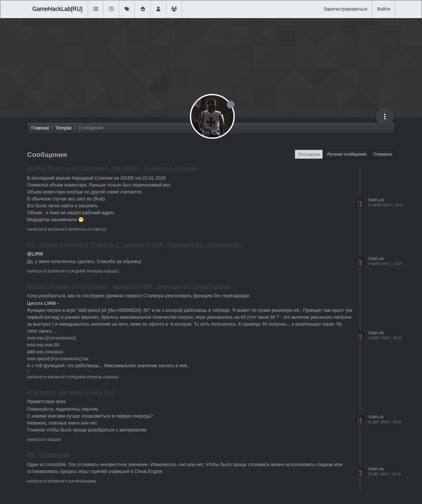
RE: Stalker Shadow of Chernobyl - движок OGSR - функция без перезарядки (135, 245)
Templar (376, 200)
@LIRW (35, 254)
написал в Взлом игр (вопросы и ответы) (67, 230)
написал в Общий (44, 440)
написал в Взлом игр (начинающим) (61, 481)
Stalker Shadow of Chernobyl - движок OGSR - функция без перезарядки (129, 286)
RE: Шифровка (48, 455)
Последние (309, 154)
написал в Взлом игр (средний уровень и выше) (73, 271)
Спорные (383, 154)
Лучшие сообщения (347, 154)
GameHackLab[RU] (57, 9)
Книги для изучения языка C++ (71, 392)
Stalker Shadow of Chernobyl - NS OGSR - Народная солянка (112, 168)
